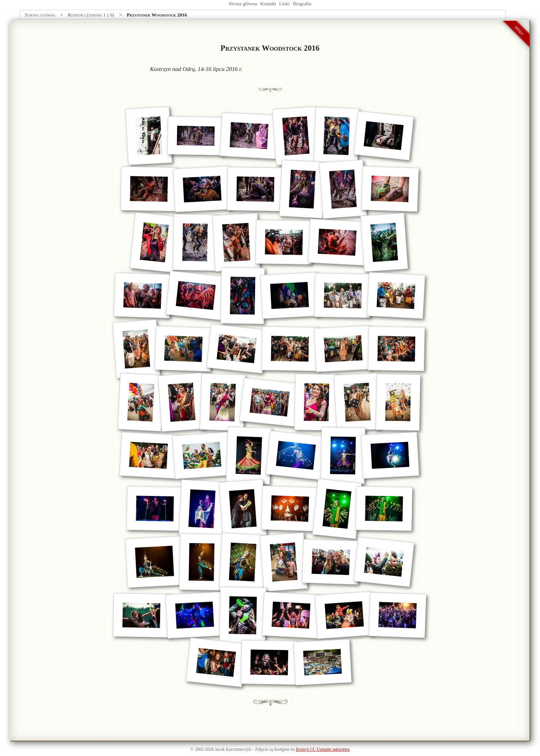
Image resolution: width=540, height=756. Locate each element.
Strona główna (243, 4)
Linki (284, 4)
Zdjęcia (262, 749)
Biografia (302, 4)
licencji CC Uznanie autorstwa (323, 749)
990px (519, 30)
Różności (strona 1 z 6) (91, 15)
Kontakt (268, 4)
